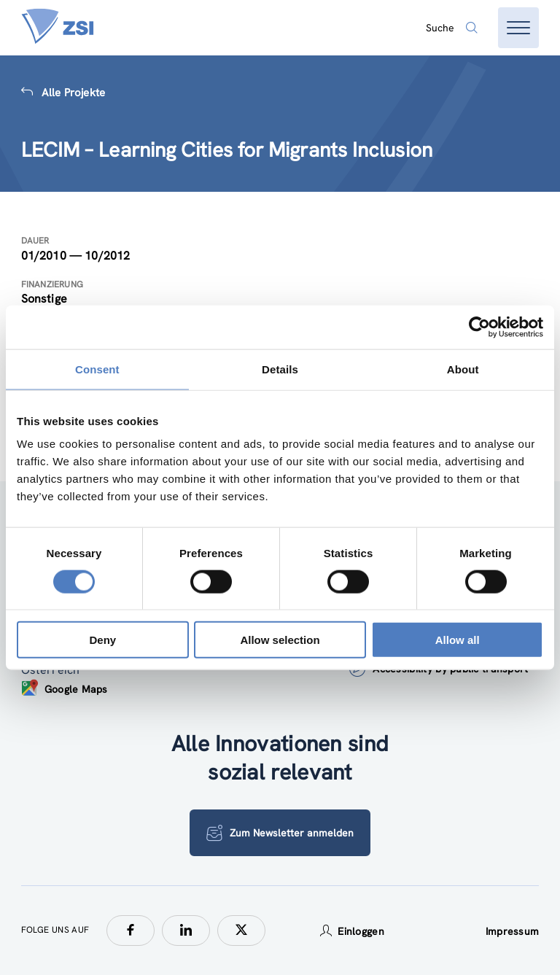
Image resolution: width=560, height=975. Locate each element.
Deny (102, 640)
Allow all (458, 640)
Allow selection (280, 640)
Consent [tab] (97, 369)
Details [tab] (280, 369)
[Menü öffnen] (518, 28)
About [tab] (463, 369)
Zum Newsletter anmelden (280, 833)
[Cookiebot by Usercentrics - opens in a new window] (479, 327)
